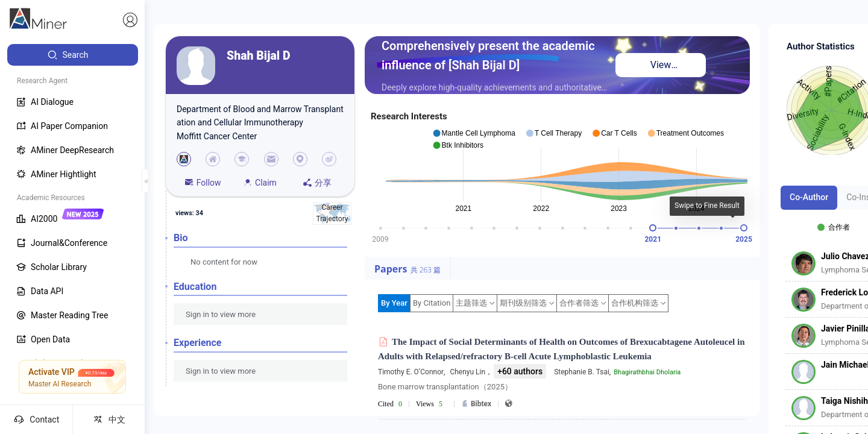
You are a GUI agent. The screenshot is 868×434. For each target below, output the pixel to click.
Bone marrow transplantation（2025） (445, 387)
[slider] (653, 228)
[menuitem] (73, 55)
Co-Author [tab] (809, 197)
